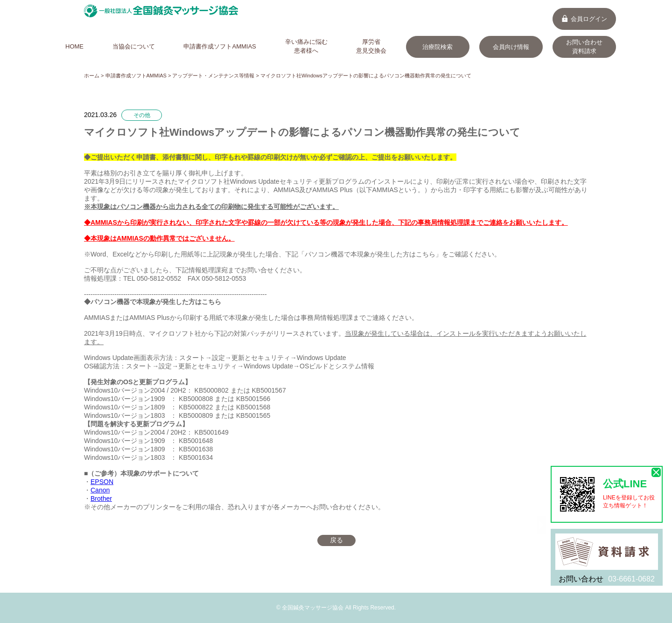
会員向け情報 (511, 47)
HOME (74, 46)
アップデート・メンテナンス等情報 (213, 76)
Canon (100, 490)
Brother (101, 498)
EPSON (102, 482)
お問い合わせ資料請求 (584, 47)
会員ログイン (584, 19)
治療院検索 (437, 47)
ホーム (92, 76)
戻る (336, 540)
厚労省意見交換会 (371, 46)
